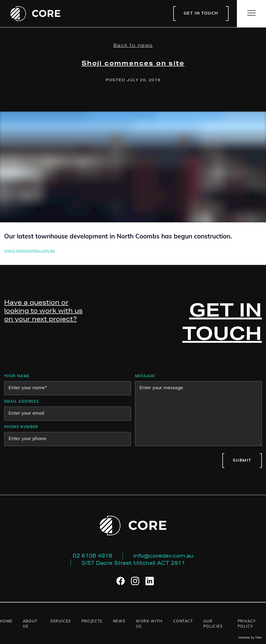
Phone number (21, 427)
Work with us (149, 624)
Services (61, 622)
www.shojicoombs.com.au (29, 251)
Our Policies (213, 624)
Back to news (133, 45)
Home (6, 622)
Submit (242, 461)
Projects (92, 622)
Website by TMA (250, 638)
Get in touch (201, 13)
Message (145, 376)
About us (30, 624)
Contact (183, 622)
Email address (22, 402)
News (119, 622)
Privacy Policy (247, 624)
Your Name (17, 376)
